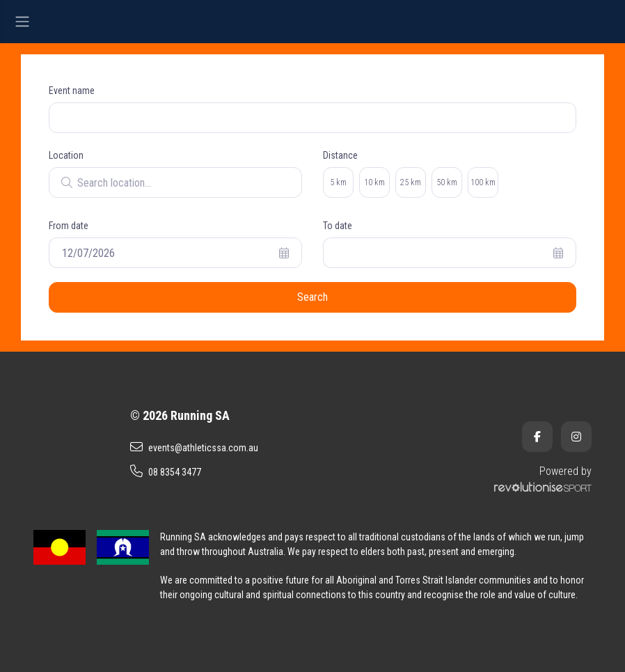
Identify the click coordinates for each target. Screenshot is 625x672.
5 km (338, 182)
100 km (483, 182)
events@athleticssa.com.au (194, 447)
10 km (374, 182)
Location (66, 155)
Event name (72, 91)
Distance (340, 155)
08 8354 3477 (166, 471)
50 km (447, 182)
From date (69, 226)
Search (312, 297)
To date (338, 226)
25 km (411, 182)
